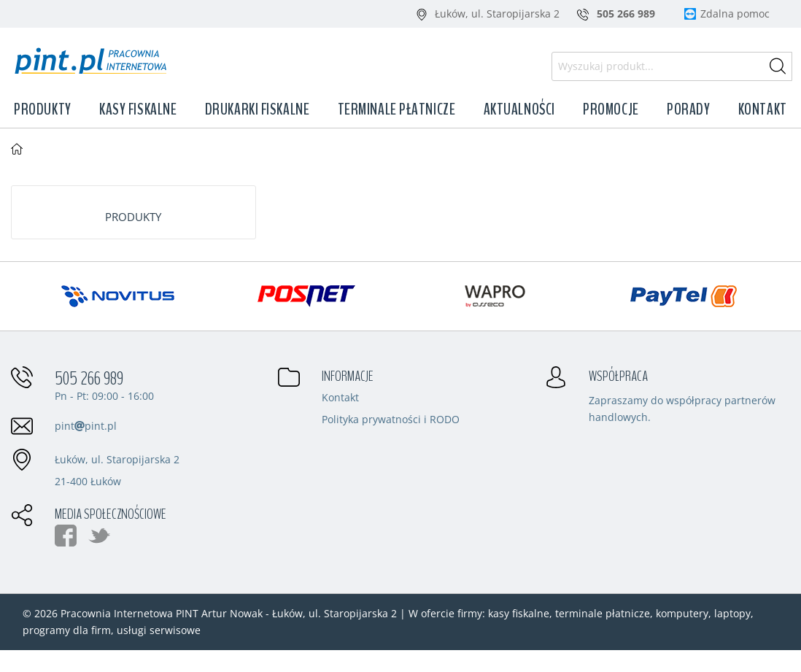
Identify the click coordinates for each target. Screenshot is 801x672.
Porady (688, 109)
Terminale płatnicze (397, 109)
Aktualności (519, 109)
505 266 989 (89, 379)
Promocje (611, 109)
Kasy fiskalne (138, 109)
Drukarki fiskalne (258, 109)
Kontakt (763, 109)
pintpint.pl (86, 426)
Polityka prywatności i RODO (391, 420)
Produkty (42, 109)
